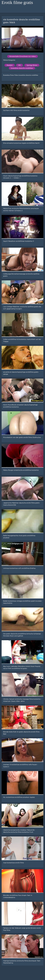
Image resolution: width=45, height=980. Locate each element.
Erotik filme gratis (17, 2)
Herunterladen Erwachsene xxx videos (22, 56)
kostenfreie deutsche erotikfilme (22, 68)
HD (20, 65)
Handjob (10, 65)
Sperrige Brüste (32, 65)
